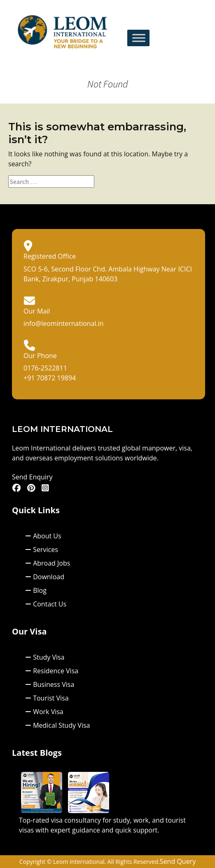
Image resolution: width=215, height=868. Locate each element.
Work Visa (44, 712)
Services (42, 550)
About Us (43, 536)
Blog (36, 590)
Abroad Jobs (48, 563)
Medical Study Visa (57, 725)
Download (45, 577)
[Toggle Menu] (139, 38)
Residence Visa (52, 671)
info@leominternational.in (64, 323)
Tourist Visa (47, 698)
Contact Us (46, 604)
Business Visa (50, 684)
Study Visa (45, 657)
